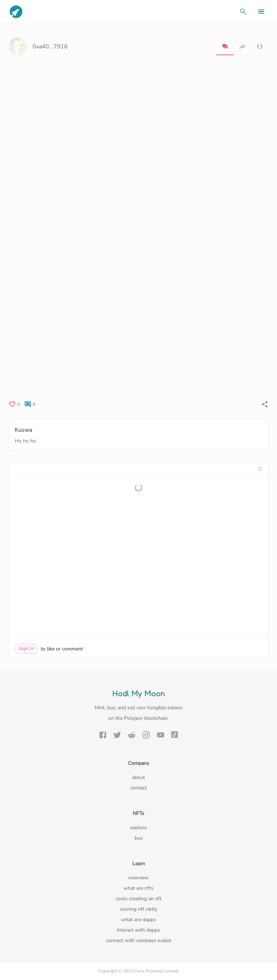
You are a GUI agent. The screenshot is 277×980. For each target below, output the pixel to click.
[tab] (225, 47)
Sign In (26, 648)
